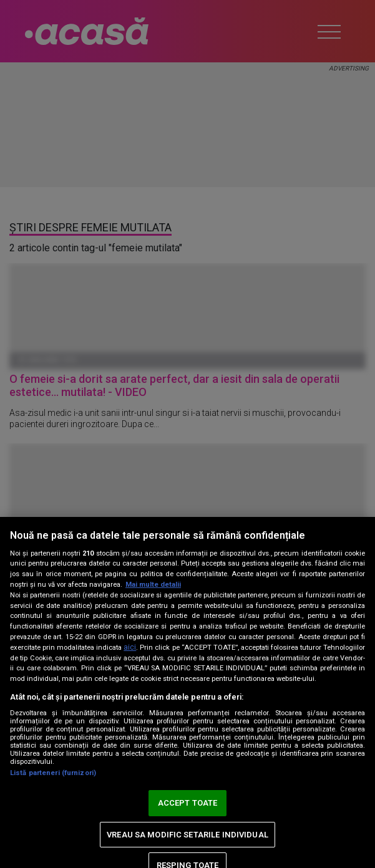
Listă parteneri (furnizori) (53, 773)
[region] (187, 692)
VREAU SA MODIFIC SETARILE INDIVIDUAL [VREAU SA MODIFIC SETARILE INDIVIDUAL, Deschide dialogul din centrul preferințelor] (187, 835)
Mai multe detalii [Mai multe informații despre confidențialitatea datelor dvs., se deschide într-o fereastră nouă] (153, 585)
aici (130, 647)
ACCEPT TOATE (188, 803)
